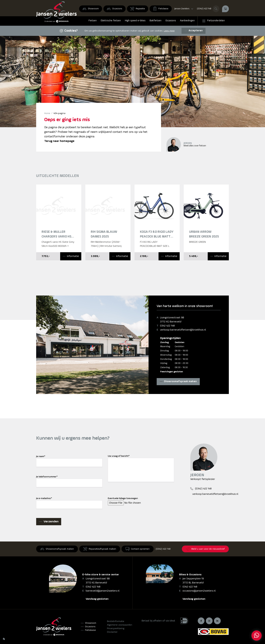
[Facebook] (201, 621)
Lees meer (169, 31)
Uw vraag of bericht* (119, 456)
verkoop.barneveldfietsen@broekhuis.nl (183, 330)
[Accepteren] (194, 31)
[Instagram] (209, 621)
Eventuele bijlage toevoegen (123, 498)
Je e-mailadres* (44, 498)
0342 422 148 (167, 326)
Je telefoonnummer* (47, 477)
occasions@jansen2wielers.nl (199, 591)
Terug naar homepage (59, 141)
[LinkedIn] (217, 621)
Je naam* (41, 456)
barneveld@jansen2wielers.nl (103, 591)
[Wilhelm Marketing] (4, 639)
